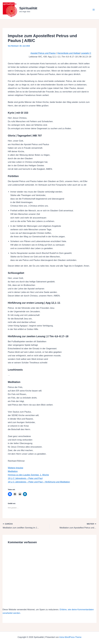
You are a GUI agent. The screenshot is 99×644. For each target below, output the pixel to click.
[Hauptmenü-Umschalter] (94, 10)
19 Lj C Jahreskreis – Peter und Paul (25, 478)
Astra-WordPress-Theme (70, 637)
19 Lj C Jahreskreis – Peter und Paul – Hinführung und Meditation (39, 482)
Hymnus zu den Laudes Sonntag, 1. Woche (28, 475)
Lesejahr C (86, 53)
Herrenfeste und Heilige (69, 53)
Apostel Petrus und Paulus (43, 53)
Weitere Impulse (16, 468)
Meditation (13, 471)
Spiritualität (28, 8)
